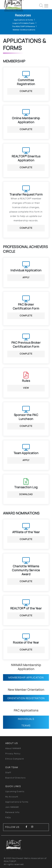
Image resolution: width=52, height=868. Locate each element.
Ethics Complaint (15, 759)
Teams (26, 725)
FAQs (8, 817)
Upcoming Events (15, 791)
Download (26, 494)
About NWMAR (13, 748)
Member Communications (24, 30)
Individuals (26, 719)
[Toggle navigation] (47, 5)
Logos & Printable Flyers (24, 23)
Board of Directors (15, 778)
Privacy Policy (13, 754)
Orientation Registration (26, 698)
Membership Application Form (26, 678)
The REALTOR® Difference (24, 26)
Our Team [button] (12, 767)
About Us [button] (12, 743)
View (26, 388)
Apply (26, 277)
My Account (12, 797)
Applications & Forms (23, 20)
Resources (23, 15)
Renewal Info (12, 812)
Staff (8, 772)
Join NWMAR (12, 807)
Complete (26, 91)
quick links (13, 786)
